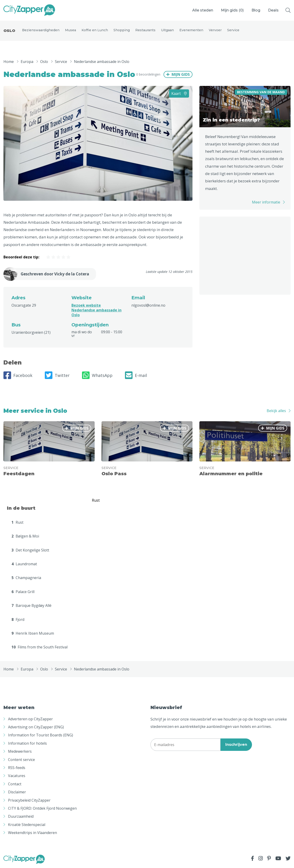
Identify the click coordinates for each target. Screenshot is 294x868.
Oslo (9, 31)
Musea (71, 30)
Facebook (18, 376)
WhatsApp (97, 376)
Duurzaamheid (21, 817)
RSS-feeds (17, 768)
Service (233, 30)
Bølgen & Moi (25, 537)
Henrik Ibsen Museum (33, 634)
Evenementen (191, 30)
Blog (256, 10)
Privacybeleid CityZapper (29, 800)
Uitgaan (167, 30)
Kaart (179, 94)
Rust (17, 523)
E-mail (136, 376)
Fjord (18, 620)
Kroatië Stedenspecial (27, 825)
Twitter (57, 376)
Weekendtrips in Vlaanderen (33, 833)
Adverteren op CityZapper (30, 719)
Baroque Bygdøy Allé (31, 606)
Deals (273, 10)
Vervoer (215, 30)
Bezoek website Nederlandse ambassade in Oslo (96, 311)
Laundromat (24, 564)
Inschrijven (236, 745)
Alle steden (203, 10)
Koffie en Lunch (95, 30)
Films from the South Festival (40, 647)
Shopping (122, 30)
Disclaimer (17, 792)
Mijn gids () (232, 10)
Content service (21, 760)
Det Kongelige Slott (30, 550)
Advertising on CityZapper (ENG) (36, 727)
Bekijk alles (276, 411)
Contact (15, 784)
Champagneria (26, 578)
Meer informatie (266, 203)
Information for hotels (27, 744)
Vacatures (17, 776)
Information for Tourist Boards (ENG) (41, 735)
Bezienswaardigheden (41, 30)
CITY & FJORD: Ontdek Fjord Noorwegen (42, 809)
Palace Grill (23, 592)
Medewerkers (20, 752)
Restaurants (145, 30)
